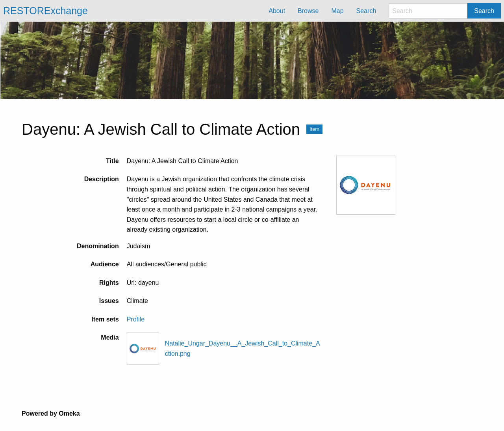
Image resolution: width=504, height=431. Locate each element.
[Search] (428, 11)
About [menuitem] (277, 11)
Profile (136, 319)
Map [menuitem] (337, 11)
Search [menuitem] (366, 11)
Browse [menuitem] (308, 11)
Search (484, 11)
